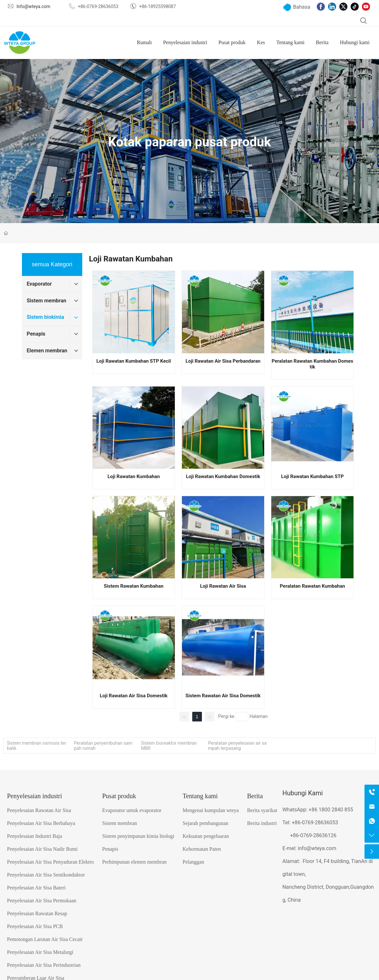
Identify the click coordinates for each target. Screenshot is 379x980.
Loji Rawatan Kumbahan (134, 476)
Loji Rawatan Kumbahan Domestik (223, 476)
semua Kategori (52, 264)
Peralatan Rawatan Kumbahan (313, 586)
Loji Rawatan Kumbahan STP (313, 476)
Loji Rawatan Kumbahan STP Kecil (134, 361)
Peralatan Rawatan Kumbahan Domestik (312, 364)
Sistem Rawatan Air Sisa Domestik (223, 696)
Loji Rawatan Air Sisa (223, 586)
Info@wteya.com (33, 6)
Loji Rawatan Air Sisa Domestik (134, 696)
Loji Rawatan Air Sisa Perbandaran (223, 361)
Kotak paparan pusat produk (189, 142)
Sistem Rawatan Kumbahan (134, 586)
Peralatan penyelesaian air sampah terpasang (237, 746)
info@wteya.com (317, 848)
